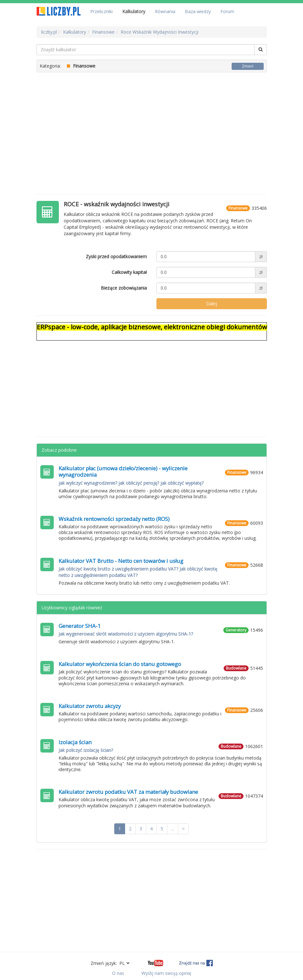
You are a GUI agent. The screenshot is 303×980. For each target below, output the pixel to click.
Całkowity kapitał (129, 272)
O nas (118, 973)
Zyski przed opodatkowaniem (116, 256)
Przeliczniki (101, 11)
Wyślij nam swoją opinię (166, 973)
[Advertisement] (152, 130)
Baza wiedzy (198, 11)
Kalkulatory (134, 11)
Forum (227, 11)
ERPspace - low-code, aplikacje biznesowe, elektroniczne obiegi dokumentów (152, 327)
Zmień (248, 66)
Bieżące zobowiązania (124, 288)
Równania (165, 11)
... (173, 829)
